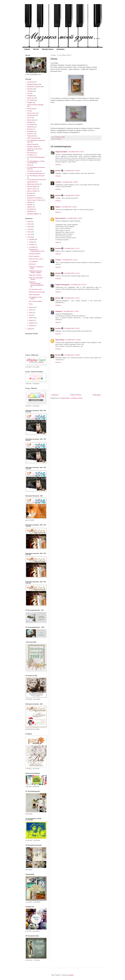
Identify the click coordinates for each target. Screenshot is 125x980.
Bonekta (58, 171)
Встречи (30, 129)
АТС (28, 93)
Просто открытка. (34, 256)
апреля (32, 318)
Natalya (58, 207)
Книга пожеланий (34, 295)
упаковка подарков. (33, 214)
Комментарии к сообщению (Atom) (72, 398)
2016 (29, 221)
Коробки (30, 122)
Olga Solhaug (60, 340)
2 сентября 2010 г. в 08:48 (72, 355)
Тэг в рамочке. (33, 261)
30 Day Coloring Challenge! (35, 105)
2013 (29, 229)
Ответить (58, 165)
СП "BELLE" (31, 155)
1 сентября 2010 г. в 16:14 (78, 285)
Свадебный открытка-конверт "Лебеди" (36, 272)
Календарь (31, 131)
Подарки (30, 102)
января (31, 325)
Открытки (59, 139)
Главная (27, 49)
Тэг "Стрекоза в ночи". (36, 289)
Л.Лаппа (58, 260)
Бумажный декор (32, 84)
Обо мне (36, 49)
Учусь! (29, 118)
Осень (31, 304)
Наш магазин (31, 153)
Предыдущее (97, 395)
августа (32, 307)
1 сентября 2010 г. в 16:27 (72, 298)
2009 (29, 329)
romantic (58, 182)
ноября (32, 242)
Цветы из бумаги (32, 191)
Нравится (30, 207)
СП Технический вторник (35, 173)
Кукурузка (59, 311)
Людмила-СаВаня (61, 152)
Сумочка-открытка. (35, 254)
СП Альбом (31, 125)
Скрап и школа (32, 144)
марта (31, 320)
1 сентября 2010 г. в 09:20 (72, 171)
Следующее (55, 395)
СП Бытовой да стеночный (35, 180)
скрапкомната (31, 182)
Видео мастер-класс (33, 184)
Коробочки (30, 127)
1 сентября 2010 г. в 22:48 (70, 311)
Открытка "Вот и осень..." (37, 259)
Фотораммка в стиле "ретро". (35, 298)
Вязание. (30, 205)
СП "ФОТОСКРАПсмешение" (36, 157)
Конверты (30, 196)
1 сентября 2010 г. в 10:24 (74, 218)
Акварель (30, 96)
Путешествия (31, 115)
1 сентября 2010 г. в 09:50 (70, 182)
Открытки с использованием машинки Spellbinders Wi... (36, 284)
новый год (30, 109)
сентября (32, 247)
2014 (29, 227)
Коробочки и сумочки (34, 87)
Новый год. (31, 98)
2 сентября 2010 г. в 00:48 (73, 340)
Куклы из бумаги (32, 186)
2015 (29, 224)
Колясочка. (32, 264)
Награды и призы (33, 147)
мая (31, 315)
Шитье (29, 165)
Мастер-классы (48, 49)
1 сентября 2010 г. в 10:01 (69, 207)
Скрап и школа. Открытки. (35, 200)
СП (28, 111)
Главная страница (76, 395)
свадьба (30, 202)
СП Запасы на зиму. (33, 171)
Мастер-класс (31, 113)
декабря (32, 239)
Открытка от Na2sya (35, 275)
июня (31, 312)
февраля (32, 323)
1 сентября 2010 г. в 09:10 (76, 152)
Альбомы (30, 91)
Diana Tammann (61, 218)
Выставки (30, 193)
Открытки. (30, 134)
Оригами (30, 89)
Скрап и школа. (32, 189)
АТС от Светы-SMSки (35, 301)
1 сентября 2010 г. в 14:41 (72, 273)
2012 (29, 232)
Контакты (61, 49)
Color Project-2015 (33, 138)
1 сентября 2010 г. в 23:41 (72, 328)
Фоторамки (31, 209)
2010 (29, 237)
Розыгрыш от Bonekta (34, 198)
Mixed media (31, 120)
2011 (29, 234)
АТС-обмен (31, 100)
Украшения (31, 136)
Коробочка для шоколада (37, 292)
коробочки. (31, 211)
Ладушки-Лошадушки (63, 285)
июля (31, 310)
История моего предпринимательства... (37, 250)
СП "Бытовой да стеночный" (36, 176)
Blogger (71, 975)
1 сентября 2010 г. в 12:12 (72, 248)
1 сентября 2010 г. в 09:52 (72, 195)
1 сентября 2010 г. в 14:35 (69, 260)
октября (32, 244)
